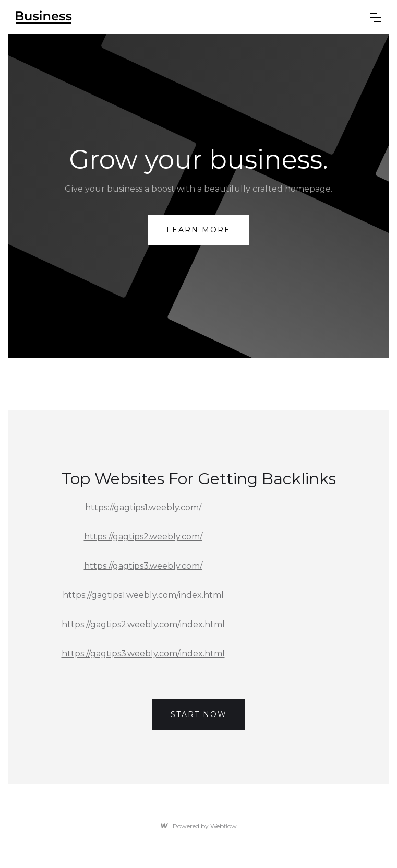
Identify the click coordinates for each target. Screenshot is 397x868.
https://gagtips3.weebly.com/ (143, 566)
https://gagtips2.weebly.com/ (143, 537)
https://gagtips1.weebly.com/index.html (143, 595)
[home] (185, 17)
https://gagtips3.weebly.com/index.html (143, 654)
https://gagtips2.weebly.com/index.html (143, 624)
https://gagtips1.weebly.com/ (143, 507)
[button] (376, 17)
